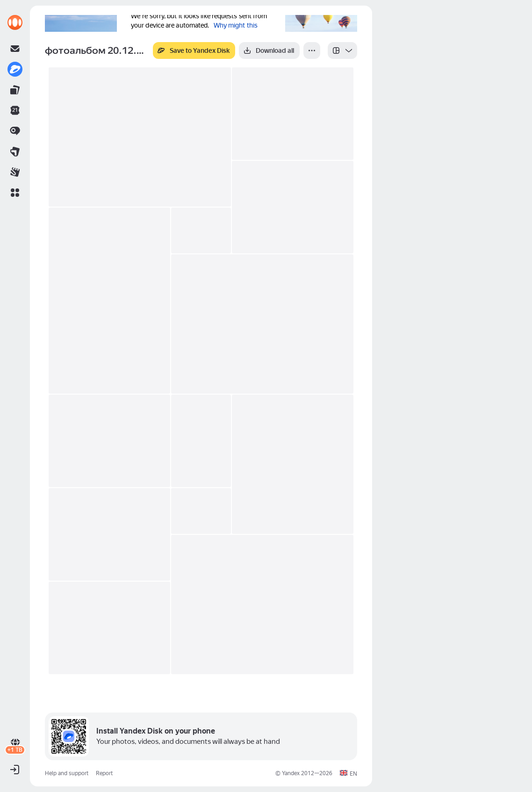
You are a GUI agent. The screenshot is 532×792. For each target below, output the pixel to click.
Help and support (67, 773)
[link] (15, 22)
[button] (15, 193)
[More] (312, 50)
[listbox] (342, 50)
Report (104, 773)
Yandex (291, 773)
